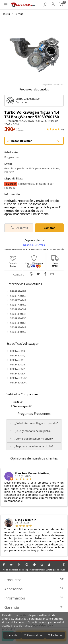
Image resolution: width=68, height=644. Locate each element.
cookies (23, 615)
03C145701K (18, 351)
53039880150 (18, 318)
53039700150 (18, 296)
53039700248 (18, 300)
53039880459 (18, 332)
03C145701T (17, 360)
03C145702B (18, 364)
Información (34, 598)
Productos (34, 580)
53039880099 (18, 309)
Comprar (49, 228)
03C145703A (18, 373)
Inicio (7, 14)
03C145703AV (18, 378)
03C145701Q (18, 355)
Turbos (19, 14)
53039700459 (18, 305)
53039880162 (18, 323)
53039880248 (18, 327)
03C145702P (17, 369)
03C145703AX (18, 382)
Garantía (34, 607)
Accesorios (34, 589)
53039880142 (18, 314)
